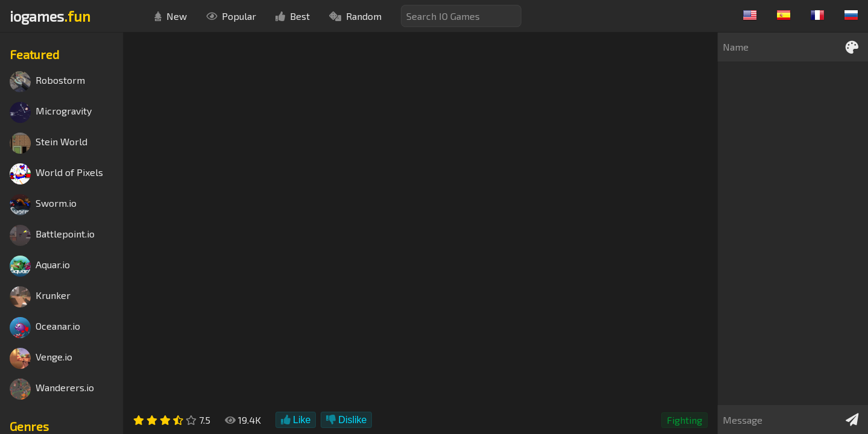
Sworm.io (43, 205)
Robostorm (47, 82)
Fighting (684, 420)
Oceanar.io (45, 328)
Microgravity (51, 112)
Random (355, 16)
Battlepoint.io (52, 235)
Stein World (49, 143)
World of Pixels (56, 174)
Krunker (40, 297)
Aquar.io (40, 266)
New (171, 16)
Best (293, 16)
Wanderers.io (52, 389)
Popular (231, 16)
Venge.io (41, 358)
